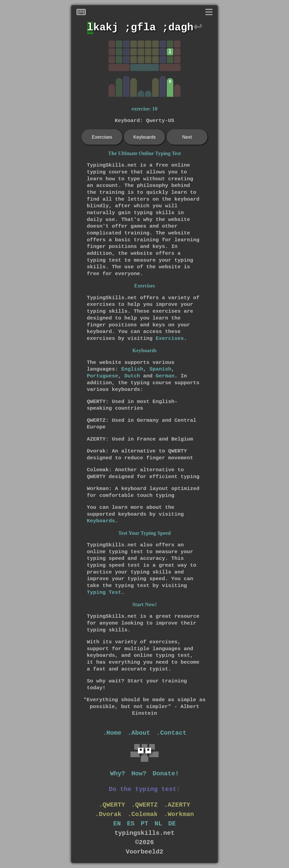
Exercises (102, 137)
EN (117, 824)
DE (172, 824)
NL (158, 824)
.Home (112, 733)
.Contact (171, 733)
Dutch (132, 376)
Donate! (166, 774)
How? (139, 774)
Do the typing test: (145, 789)
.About (139, 733)
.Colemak (143, 814)
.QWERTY (112, 805)
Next (187, 137)
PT (144, 824)
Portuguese (102, 376)
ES (131, 824)
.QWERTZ (144, 805)
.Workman (179, 814)
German (165, 376)
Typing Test (104, 592)
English (132, 369)
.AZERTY (177, 805)
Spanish (160, 369)
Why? (118, 774)
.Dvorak (108, 814)
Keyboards (145, 137)
